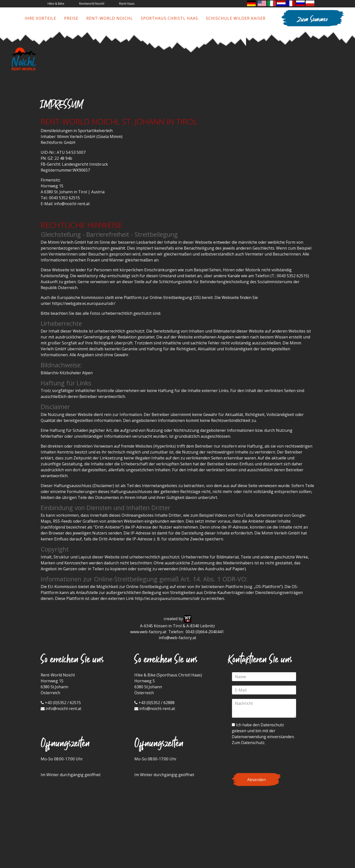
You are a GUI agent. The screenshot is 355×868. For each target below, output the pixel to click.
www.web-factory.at (148, 632)
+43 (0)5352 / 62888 (157, 703)
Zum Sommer (312, 20)
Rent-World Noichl (110, 18)
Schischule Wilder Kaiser (236, 18)
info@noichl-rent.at (72, 204)
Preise (71, 18)
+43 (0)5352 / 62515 (63, 703)
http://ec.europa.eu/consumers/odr (167, 598)
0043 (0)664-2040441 (205, 632)
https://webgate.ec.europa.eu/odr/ (84, 303)
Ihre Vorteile (40, 18)
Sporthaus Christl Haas (169, 18)
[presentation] (269, 759)
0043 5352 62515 (64, 198)
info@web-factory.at (177, 638)
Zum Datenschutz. (248, 743)
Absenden (257, 780)
